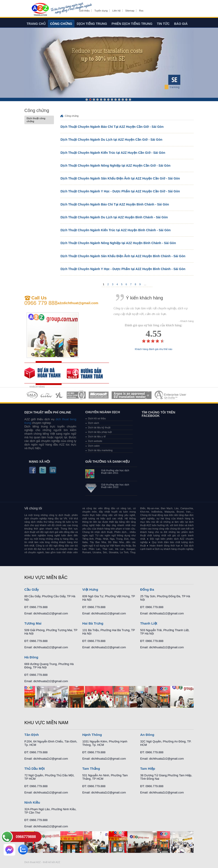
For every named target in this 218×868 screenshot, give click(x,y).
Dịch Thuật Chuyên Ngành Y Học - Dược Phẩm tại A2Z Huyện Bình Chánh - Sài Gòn (123, 269)
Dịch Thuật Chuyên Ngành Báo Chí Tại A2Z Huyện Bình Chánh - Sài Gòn (115, 204)
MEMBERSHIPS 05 (99, 395)
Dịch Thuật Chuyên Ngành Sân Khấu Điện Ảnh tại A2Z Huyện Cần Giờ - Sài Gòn (120, 178)
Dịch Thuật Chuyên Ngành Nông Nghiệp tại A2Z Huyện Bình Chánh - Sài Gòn (118, 243)
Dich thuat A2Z (32, 862)
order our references (88, 373)
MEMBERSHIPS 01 (32, 395)
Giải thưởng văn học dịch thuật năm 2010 (115, 486)
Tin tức (163, 24)
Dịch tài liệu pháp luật (100, 432)
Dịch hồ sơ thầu (97, 418)
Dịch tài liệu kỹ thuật (99, 427)
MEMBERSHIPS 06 (132, 395)
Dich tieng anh (40, 10)
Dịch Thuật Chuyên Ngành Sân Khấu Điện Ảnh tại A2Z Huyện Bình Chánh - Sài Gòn (123, 256)
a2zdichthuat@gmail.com (78, 303)
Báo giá (181, 24)
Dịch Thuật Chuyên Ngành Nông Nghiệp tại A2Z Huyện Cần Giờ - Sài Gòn (115, 166)
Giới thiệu (84, 11)
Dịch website (95, 441)
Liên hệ (116, 11)
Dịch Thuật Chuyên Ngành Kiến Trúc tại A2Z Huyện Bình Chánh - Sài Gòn (116, 230)
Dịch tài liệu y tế (97, 436)
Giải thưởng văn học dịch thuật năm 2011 (115, 472)
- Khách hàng (186, 321)
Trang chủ (36, 24)
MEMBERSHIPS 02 (46, 395)
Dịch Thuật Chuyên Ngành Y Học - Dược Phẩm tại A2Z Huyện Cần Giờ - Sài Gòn (120, 191)
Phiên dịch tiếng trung (132, 24)
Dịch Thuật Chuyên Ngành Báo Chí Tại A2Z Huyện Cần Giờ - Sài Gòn (112, 127)
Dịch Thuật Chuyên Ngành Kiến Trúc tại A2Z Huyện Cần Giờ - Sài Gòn (113, 153)
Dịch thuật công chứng (39, 120)
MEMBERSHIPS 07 (171, 395)
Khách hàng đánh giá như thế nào (154, 349)
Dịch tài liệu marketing (100, 450)
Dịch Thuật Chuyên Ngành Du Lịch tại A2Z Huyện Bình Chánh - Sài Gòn (114, 217)
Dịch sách (94, 423)
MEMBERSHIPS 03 (60, 395)
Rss (141, 11)
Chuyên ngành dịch (103, 412)
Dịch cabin (94, 446)
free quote (46, 373)
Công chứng (61, 24)
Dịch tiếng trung (92, 24)
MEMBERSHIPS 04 (76, 395)
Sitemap (130, 11)
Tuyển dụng (101, 11)
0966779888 (26, 837)
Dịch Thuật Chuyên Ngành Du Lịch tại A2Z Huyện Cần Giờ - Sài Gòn (111, 140)
